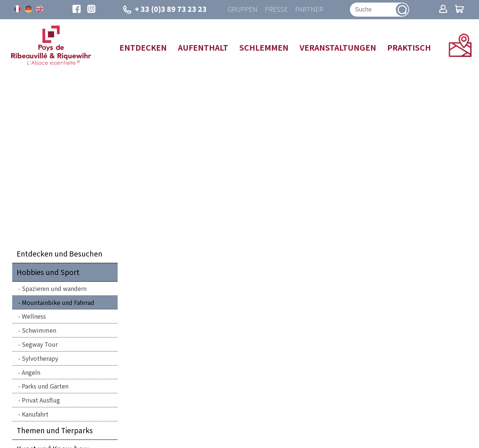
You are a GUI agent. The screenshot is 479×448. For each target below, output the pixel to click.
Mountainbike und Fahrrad (58, 302)
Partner (309, 9)
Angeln (31, 372)
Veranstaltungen (338, 47)
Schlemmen (264, 47)
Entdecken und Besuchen (60, 254)
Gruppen (243, 9)
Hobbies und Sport (48, 272)
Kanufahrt (35, 414)
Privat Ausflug (41, 400)
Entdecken (143, 47)
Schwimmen (39, 330)
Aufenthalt (203, 47)
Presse (276, 9)
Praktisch (409, 47)
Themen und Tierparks (55, 430)
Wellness (34, 316)
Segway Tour (40, 344)
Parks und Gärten (45, 386)
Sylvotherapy (40, 358)
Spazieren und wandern (54, 288)
